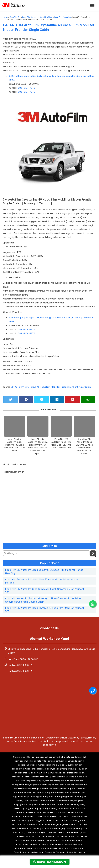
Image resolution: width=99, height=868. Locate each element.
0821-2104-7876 (27, 88)
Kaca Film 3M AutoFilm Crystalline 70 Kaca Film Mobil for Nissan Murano (41, 581)
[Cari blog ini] (46, 553)
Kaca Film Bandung (30, 17)
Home (5, 17)
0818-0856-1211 (25, 665)
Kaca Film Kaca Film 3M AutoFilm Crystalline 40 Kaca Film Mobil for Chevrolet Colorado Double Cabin (43, 600)
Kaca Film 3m (15, 17)
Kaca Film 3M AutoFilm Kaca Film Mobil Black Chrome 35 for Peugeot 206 (61, 444)
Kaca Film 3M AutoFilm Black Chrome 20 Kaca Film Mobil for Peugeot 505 (45, 610)
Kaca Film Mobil (46, 17)
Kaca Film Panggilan (62, 17)
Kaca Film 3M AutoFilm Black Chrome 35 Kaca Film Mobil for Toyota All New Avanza (84, 446)
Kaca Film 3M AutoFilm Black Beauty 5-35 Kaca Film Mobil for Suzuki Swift (15, 445)
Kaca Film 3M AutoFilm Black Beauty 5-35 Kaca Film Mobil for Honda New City (44, 572)
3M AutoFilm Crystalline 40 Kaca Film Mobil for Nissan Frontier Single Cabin (51, 387)
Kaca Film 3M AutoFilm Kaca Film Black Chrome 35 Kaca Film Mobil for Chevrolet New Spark (38, 446)
